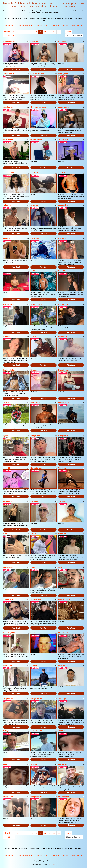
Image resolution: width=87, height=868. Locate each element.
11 (45, 32)
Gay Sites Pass (42, 25)
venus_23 (6, 468)
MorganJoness (36, 468)
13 (54, 32)
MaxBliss (6, 337)
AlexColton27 (8, 567)
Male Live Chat (77, 25)
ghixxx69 (6, 239)
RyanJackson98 (64, 599)
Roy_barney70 (8, 304)
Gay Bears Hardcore (26, 25)
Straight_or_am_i (37, 699)
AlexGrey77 (35, 534)
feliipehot (34, 567)
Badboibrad (7, 205)
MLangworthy (63, 304)
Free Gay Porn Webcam (60, 25)
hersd (5, 534)
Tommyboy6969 (9, 633)
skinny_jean (7, 271)
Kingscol (34, 370)
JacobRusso (63, 139)
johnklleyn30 (63, 665)
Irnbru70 (6, 764)
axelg (60, 567)
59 (9, 36)
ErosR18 (6, 402)
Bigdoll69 (6, 436)
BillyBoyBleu (63, 764)
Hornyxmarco (8, 699)
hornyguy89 (63, 337)
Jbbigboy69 (63, 699)
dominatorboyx (36, 139)
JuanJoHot (62, 501)
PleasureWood (64, 797)
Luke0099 (34, 205)
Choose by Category (74, 36)
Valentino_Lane (9, 107)
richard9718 (35, 665)
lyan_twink (62, 239)
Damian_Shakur (9, 370)
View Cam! (16, 70)
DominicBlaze (63, 370)
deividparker (7, 501)
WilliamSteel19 (36, 304)
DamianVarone (64, 107)
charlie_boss (63, 74)
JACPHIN (34, 764)
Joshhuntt (34, 271)
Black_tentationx (65, 633)
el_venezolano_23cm (38, 107)
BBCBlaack (35, 239)
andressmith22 (8, 173)
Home (69, 32)
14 (59, 32)
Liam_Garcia (35, 402)
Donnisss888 (8, 665)
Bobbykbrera (63, 436)
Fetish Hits (52, 865)
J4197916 (62, 731)
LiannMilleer (63, 271)
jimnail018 (62, 41)
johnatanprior (8, 139)
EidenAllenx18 (64, 402)
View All (7, 32)
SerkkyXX (6, 731)
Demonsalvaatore (65, 205)
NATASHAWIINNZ (9, 41)
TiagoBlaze (62, 468)
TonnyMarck (35, 436)
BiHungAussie (8, 797)
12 (50, 32)
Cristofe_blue (8, 599)
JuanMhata (35, 173)
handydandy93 (36, 797)
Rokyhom (34, 501)
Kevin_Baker (35, 41)
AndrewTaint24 (36, 731)
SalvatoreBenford (37, 74)
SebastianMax (36, 599)
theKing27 (34, 337)
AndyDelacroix (64, 173)
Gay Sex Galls (10, 25)
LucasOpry (62, 534)
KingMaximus (36, 633)
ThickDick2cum (9, 74)
